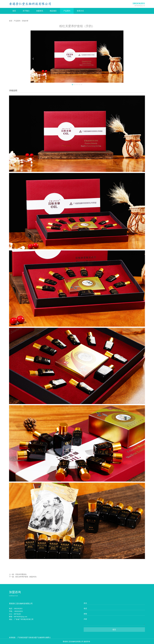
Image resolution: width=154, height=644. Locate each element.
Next (121, 59)
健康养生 (43, 638)
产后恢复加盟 (22, 638)
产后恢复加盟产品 (33, 638)
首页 (14, 11)
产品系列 (67, 11)
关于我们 (26, 11)
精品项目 (53, 11)
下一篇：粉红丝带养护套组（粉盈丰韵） (23, 577)
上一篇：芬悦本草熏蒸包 (18, 574)
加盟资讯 (40, 11)
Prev (33, 59)
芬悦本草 (25, 21)
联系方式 (80, 11)
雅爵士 (48, 638)
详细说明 (13, 91)
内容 (85, 619)
